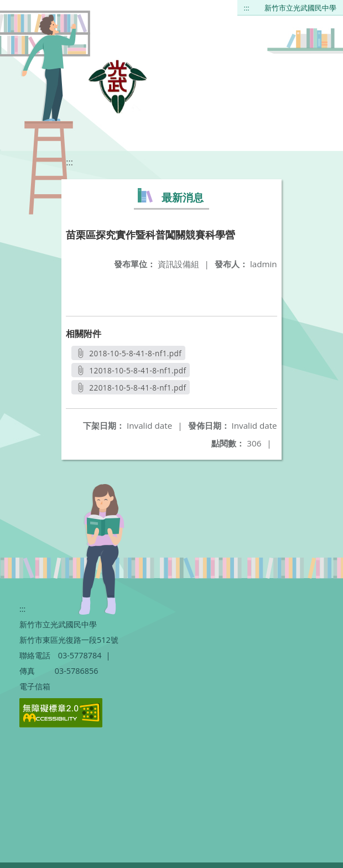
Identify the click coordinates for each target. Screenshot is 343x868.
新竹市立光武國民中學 (300, 8)
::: (247, 8)
